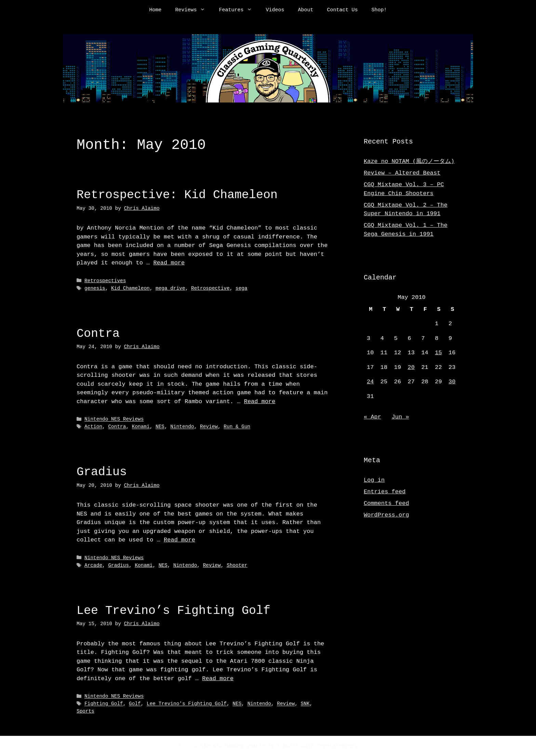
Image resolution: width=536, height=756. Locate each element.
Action (93, 427)
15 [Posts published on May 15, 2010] (438, 353)
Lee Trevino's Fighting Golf (187, 703)
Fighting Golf (104, 703)
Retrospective (210, 288)
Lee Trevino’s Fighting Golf (173, 610)
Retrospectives (105, 281)
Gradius (102, 472)
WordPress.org (386, 515)
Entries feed (385, 492)
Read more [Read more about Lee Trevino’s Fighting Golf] (218, 678)
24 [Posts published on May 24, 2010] (370, 382)
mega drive (170, 288)
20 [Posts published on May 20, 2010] (411, 367)
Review (209, 427)
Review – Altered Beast (402, 173)
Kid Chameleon (130, 288)
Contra (98, 333)
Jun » (400, 417)
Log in (374, 480)
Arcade (93, 565)
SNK (305, 703)
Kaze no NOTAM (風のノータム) (409, 161)
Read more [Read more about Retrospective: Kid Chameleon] (169, 263)
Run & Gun (237, 427)
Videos (275, 10)
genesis (95, 288)
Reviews (193, 10)
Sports (85, 710)
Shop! (379, 10)
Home (155, 10)
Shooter (237, 565)
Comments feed (386, 503)
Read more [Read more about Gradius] (179, 540)
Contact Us (343, 10)
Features (239, 10)
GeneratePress (337, 745)
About (306, 10)
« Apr (372, 417)
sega (242, 288)
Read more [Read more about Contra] (260, 401)
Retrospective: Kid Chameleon (177, 195)
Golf (135, 703)
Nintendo (182, 427)
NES (160, 427)
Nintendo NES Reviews (114, 419)
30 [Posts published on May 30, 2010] (452, 382)
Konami (141, 427)
